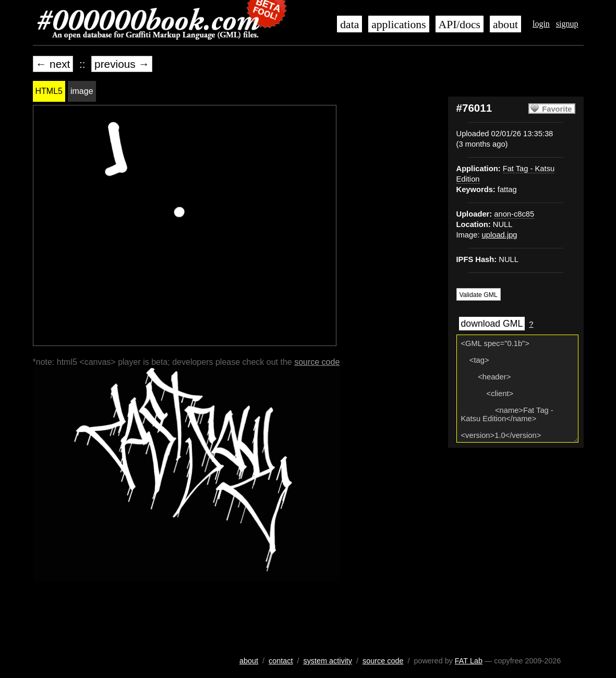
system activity (328, 661)
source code (317, 362)
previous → (122, 64)
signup (567, 24)
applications (398, 25)
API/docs (460, 25)
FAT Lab (469, 661)
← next (53, 64)
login (541, 24)
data (349, 25)
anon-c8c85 (514, 214)
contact (281, 661)
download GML (492, 324)
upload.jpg (500, 235)
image (82, 91)
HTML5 (49, 91)
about (505, 25)
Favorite (557, 109)
